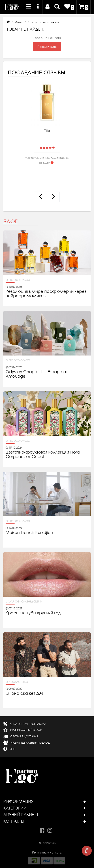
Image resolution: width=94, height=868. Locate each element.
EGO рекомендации (24, 601)
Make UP (20, 22)
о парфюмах (18, 280)
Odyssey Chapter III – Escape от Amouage (37, 374)
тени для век (51, 22)
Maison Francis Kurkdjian (29, 533)
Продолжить (47, 47)
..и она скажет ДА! (24, 693)
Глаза (34, 22)
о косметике (17, 682)
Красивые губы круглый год (33, 613)
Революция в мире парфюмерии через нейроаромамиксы (46, 294)
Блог (10, 221)
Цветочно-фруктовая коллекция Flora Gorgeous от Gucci (43, 454)
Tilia (47, 131)
